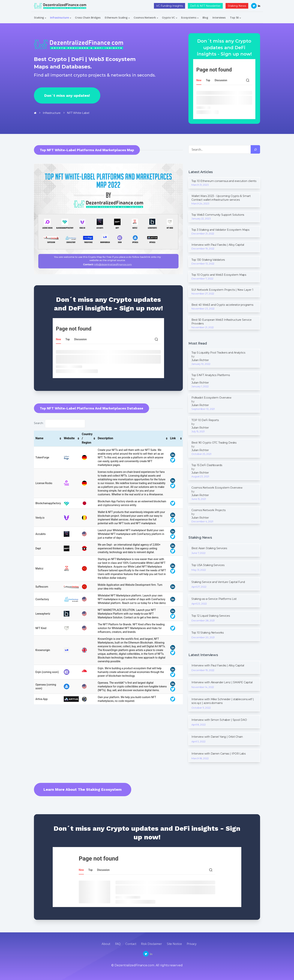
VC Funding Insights (169, 6)
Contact (131, 944)
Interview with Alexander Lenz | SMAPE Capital (222, 682)
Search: (60, 424)
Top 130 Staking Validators (208, 260)
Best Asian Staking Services (209, 548)
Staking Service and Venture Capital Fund (218, 582)
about (106, 944)
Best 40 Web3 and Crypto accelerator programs (222, 305)
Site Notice (174, 944)
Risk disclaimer (151, 944)
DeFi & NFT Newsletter (205, 6)
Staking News (237, 6)
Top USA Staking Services (208, 565)
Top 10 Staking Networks (208, 633)
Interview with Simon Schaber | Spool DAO (219, 720)
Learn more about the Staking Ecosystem (83, 789)
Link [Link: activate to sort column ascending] (173, 438)
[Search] (255, 149)
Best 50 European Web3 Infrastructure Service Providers (222, 322)
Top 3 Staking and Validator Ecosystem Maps (220, 230)
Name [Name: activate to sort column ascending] (39, 438)
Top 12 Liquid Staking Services (211, 616)
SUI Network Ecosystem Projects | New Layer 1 (222, 290)
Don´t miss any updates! (67, 95)
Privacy (192, 944)
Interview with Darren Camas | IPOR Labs (219, 754)
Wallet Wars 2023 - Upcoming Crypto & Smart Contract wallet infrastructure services (221, 198)
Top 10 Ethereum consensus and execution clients (224, 181)
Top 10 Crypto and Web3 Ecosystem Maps (219, 275)
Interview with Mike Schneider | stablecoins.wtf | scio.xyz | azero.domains (223, 701)
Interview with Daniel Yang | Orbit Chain (217, 737)
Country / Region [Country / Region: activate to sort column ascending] (87, 438)
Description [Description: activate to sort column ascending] (105, 438)
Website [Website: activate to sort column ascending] (69, 438)
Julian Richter (200, 360)
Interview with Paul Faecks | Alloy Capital (218, 245)
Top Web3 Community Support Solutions (218, 215)
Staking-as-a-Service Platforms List (214, 599)
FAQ (118, 944)
